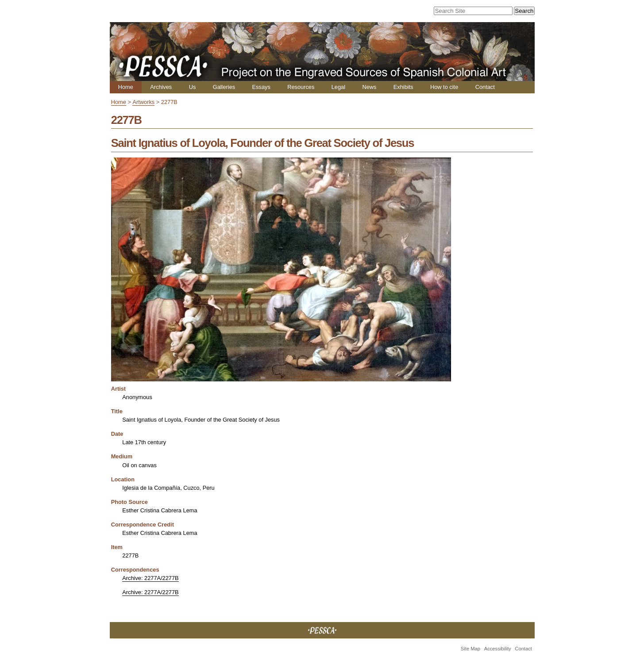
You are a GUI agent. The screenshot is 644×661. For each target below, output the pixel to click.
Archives (161, 87)
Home (126, 87)
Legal (338, 87)
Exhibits (403, 87)
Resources (301, 87)
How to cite (444, 87)
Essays (261, 87)
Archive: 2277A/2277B (150, 578)
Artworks (143, 102)
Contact (485, 87)
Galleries (224, 87)
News (369, 87)
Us (193, 87)
